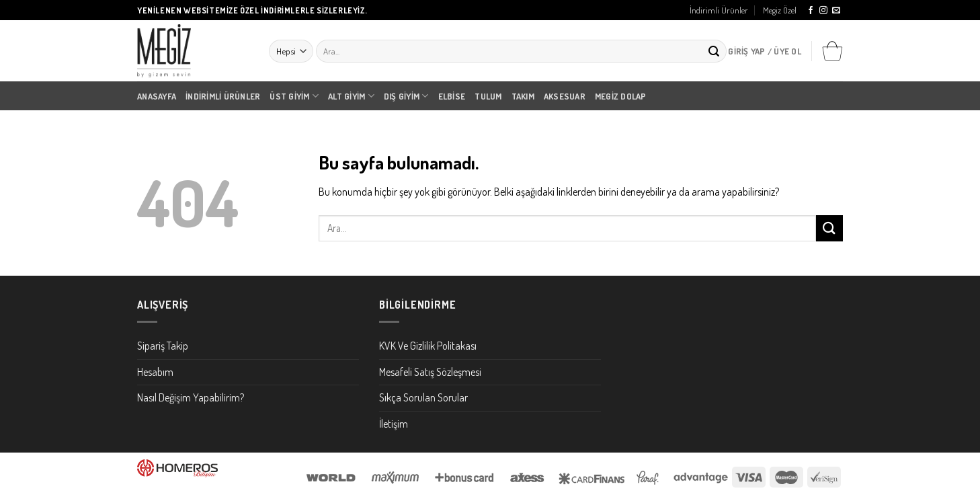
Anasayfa (157, 96)
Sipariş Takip (163, 346)
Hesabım (155, 372)
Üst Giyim (294, 96)
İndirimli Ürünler (719, 10)
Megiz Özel (780, 10)
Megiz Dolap (621, 96)
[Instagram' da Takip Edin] (823, 11)
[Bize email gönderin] (836, 11)
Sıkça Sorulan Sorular (423, 397)
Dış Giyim (406, 96)
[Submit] (714, 51)
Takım (523, 96)
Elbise (452, 96)
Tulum (488, 96)
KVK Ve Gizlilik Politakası (428, 346)
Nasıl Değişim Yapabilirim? (191, 397)
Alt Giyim (351, 96)
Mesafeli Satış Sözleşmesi (430, 372)
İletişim (394, 424)
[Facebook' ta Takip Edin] (811, 11)
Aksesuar (565, 96)
